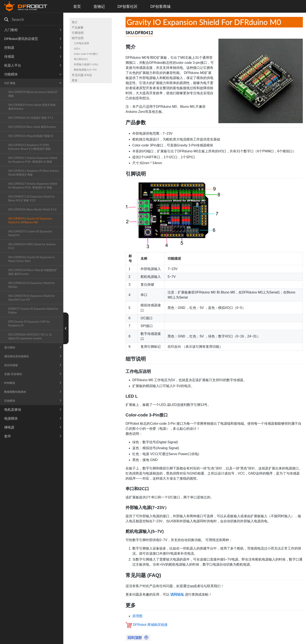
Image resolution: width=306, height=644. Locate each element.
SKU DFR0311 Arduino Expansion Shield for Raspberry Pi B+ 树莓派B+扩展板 (33, 160)
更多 (75, 80)
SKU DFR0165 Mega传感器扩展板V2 (31, 136)
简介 (75, 22)
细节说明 (78, 38)
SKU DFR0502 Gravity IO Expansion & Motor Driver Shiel (31, 259)
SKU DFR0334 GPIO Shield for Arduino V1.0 (32, 246)
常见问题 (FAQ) (82, 75)
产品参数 (78, 27)
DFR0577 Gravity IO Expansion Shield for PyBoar (33, 311)
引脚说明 (78, 33)
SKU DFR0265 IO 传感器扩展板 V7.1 (31, 118)
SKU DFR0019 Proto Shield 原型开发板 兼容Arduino (32, 107)
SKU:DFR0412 (139, 33)
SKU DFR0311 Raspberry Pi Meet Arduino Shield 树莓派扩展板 (34, 173)
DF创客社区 (128, 6)
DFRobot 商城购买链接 (150, 625)
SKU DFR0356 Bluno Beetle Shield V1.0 (32, 209)
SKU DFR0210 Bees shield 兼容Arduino (32, 127)
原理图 (137, 616)
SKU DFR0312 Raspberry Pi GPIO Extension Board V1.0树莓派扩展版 (29, 147)
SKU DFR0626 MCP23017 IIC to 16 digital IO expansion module (30, 336)
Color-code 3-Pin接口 (86, 54)
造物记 (99, 6)
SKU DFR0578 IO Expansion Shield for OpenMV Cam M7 (32, 298)
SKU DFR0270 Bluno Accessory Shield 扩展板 (33, 94)
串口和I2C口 (81, 59)
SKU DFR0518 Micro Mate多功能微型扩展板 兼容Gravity (33, 272)
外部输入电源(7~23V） (87, 64)
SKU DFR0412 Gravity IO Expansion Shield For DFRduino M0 (30, 220)
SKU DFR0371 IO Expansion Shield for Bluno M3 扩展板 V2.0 (32, 198)
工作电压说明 (81, 43)
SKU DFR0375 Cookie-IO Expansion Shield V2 (30, 233)
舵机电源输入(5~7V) (85, 70)
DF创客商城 (160, 6)
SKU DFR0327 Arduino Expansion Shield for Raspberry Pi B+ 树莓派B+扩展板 (33, 186)
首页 (77, 6)
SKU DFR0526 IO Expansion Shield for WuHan (32, 285)
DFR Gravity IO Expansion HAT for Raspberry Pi (29, 323)
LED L (77, 48)
